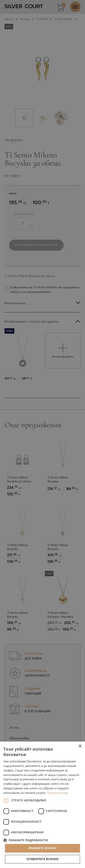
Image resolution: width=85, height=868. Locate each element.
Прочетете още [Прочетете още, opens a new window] (57, 793)
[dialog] (42, 434)
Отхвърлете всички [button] (42, 859)
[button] (42, 840)
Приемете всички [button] (42, 848)
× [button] (80, 746)
